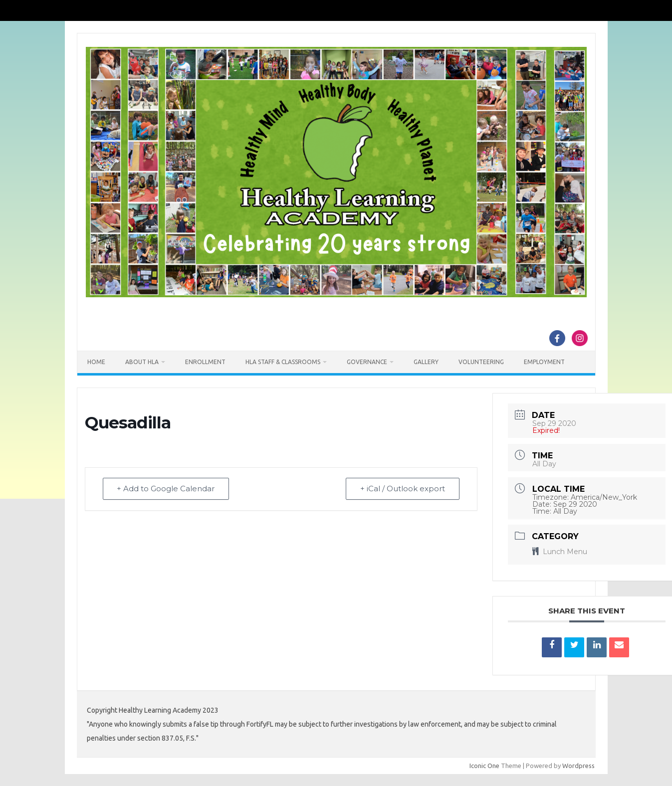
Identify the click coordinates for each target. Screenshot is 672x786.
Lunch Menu (560, 552)
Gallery (426, 362)
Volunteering (481, 362)
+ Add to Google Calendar (166, 489)
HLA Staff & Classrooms (283, 362)
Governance (367, 362)
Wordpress (578, 766)
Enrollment (205, 362)
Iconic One (484, 766)
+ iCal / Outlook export (403, 489)
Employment (544, 362)
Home (96, 362)
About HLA (142, 362)
